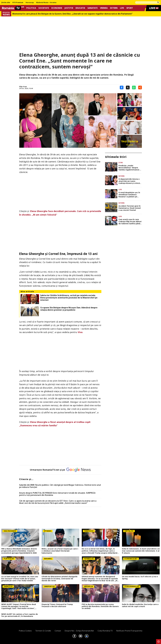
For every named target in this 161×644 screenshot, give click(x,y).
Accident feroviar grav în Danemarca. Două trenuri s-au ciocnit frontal (130, 208)
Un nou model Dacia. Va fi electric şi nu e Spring (140, 578)
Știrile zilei (6, 3)
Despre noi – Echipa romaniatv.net (79, 631)
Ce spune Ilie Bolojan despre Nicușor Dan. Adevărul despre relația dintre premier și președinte (69, 309)
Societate (44, 8)
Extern (114, 8)
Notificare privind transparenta (129, 631)
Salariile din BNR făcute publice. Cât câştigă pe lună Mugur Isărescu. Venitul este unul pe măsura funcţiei (60, 486)
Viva (80, 332)
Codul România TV (105, 631)
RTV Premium (18, 3)
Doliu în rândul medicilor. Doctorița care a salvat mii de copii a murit (140, 605)
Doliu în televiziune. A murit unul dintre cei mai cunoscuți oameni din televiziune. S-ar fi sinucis (141, 551)
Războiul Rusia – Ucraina (46, 3)
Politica (31, 8)
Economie (57, 8)
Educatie (80, 8)
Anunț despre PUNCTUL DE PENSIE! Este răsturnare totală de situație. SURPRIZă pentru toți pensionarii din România (57, 494)
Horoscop (30, 3)
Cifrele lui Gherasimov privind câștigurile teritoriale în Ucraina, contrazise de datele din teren (60, 579)
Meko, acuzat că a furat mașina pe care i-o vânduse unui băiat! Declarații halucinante (60, 551)
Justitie (69, 8)
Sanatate (93, 8)
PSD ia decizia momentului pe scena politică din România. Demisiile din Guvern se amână (100, 606)
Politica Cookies (25, 631)
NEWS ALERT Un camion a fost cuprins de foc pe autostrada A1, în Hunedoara (20, 615)
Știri (121, 163)
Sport (130, 8)
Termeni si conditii (43, 631)
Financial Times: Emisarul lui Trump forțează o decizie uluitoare (57, 605)
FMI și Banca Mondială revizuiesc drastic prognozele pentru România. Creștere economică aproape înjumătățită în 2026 (19, 551)
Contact (58, 631)
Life (122, 8)
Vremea (104, 8)
